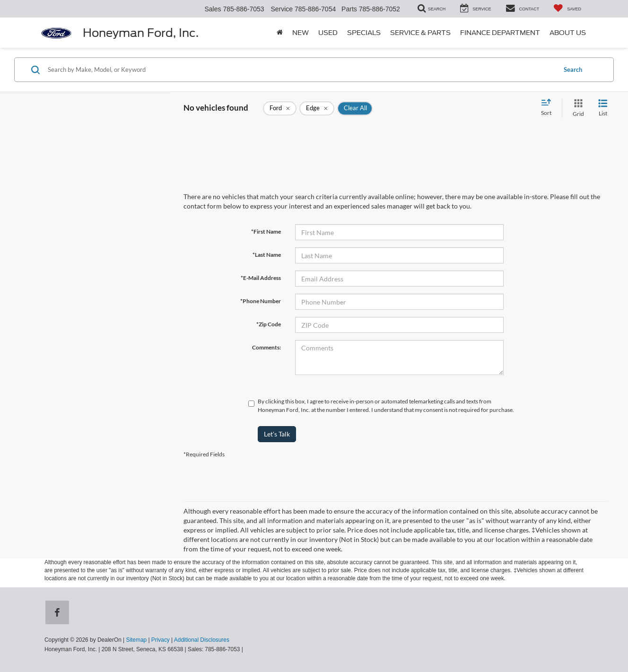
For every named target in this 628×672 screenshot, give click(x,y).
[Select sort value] (549, 108)
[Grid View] (576, 108)
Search (573, 70)
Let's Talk (277, 434)
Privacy (161, 640)
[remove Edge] (317, 108)
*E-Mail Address (261, 278)
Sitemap (136, 640)
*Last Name (267, 255)
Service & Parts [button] (420, 33)
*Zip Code (269, 324)
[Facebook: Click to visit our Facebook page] (59, 613)
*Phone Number (261, 301)
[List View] (603, 108)
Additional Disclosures (202, 640)
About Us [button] (568, 33)
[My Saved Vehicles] (567, 9)
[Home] (280, 33)
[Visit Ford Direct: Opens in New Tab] (247, 649)
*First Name (266, 231)
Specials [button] (364, 33)
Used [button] (328, 33)
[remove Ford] (280, 108)
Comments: (266, 347)
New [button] (301, 33)
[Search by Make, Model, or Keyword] (301, 70)
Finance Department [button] (500, 33)
